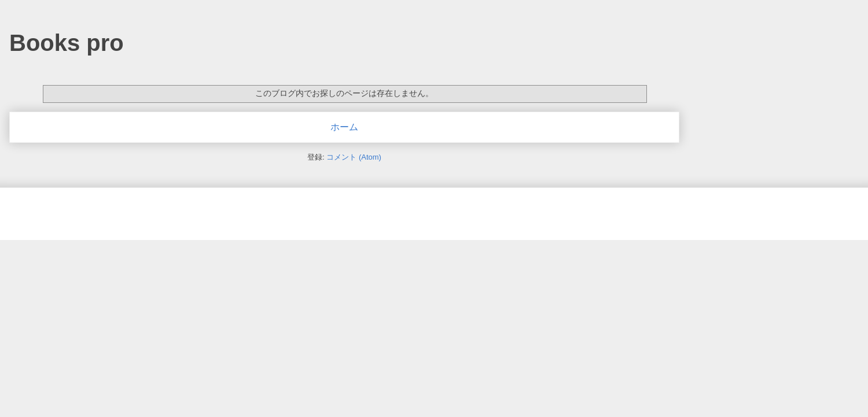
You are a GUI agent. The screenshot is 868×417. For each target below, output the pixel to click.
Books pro (67, 43)
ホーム (344, 127)
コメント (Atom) (354, 157)
